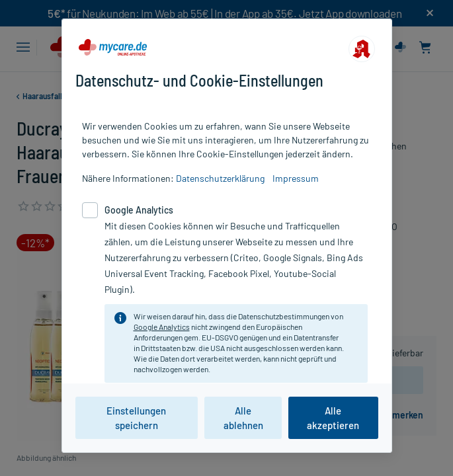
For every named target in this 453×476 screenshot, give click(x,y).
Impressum (296, 178)
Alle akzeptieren (333, 418)
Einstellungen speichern (136, 418)
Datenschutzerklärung (220, 178)
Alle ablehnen (243, 418)
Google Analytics (162, 327)
